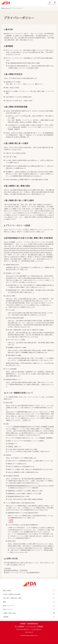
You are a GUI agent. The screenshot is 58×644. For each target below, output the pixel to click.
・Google (11, 520)
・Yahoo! (10, 522)
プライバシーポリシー (23, 629)
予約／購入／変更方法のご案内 (29, 598)
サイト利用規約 (19, 626)
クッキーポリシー (37, 629)
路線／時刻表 (29, 591)
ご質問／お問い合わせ (29, 613)
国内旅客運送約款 (33, 624)
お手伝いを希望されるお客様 (29, 594)
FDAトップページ (6, 8)
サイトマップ (29, 632)
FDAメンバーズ (29, 609)
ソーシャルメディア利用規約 (35, 626)
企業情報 (29, 617)
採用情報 (23, 624)
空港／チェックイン (29, 606)
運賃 (29, 602)
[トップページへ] (5, 3)
